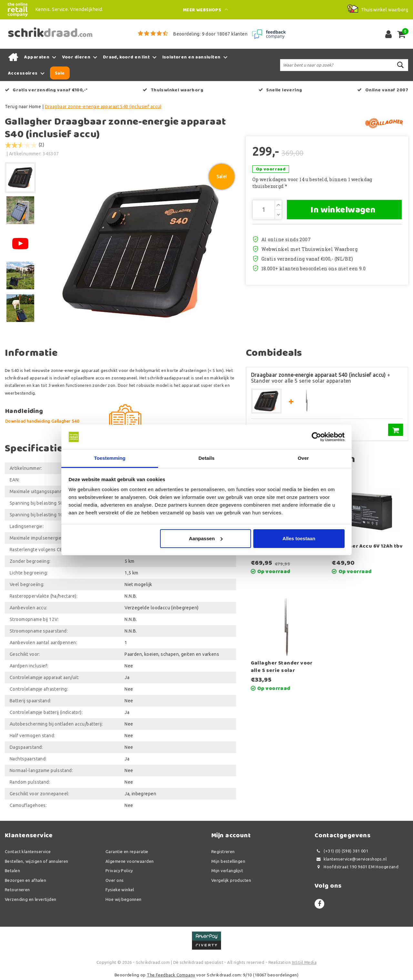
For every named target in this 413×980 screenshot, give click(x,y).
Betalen (12, 871)
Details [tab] (206, 458)
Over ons (115, 880)
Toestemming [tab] (110, 458)
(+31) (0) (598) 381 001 (341, 851)
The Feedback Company (171, 975)
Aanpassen (206, 538)
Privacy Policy (119, 871)
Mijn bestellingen (228, 861)
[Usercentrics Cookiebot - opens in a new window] (316, 437)
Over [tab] (303, 458)
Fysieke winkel (120, 890)
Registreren (223, 851)
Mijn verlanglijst (227, 871)
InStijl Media (304, 962)
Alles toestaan (299, 538)
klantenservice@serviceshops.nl (351, 859)
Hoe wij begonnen (124, 899)
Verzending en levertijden (31, 899)
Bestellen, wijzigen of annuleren (36, 861)
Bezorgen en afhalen (25, 880)
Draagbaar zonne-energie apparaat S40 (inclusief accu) (103, 107)
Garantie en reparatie (127, 851)
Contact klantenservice (28, 851)
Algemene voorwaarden (130, 861)
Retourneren (17, 890)
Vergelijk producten (231, 880)
